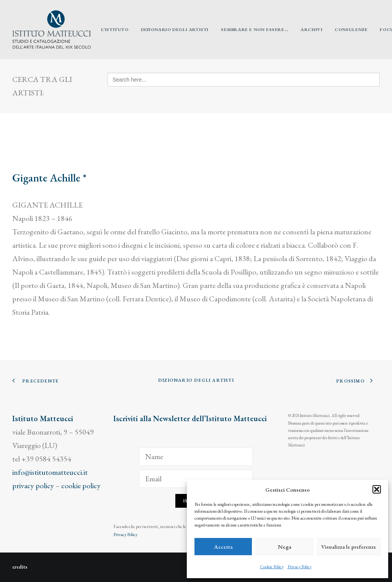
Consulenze (351, 29)
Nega (285, 547)
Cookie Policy (272, 567)
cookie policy (81, 486)
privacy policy (33, 486)
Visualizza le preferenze (349, 547)
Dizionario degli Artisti (175, 29)
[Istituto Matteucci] (51, 29)
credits (20, 567)
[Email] (196, 479)
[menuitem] (115, 29)
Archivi (311, 29)
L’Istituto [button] (115, 29)
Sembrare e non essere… (255, 29)
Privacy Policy (300, 567)
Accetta (223, 547)
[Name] (196, 456)
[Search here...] (244, 80)
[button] (377, 489)
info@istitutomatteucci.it (50, 472)
